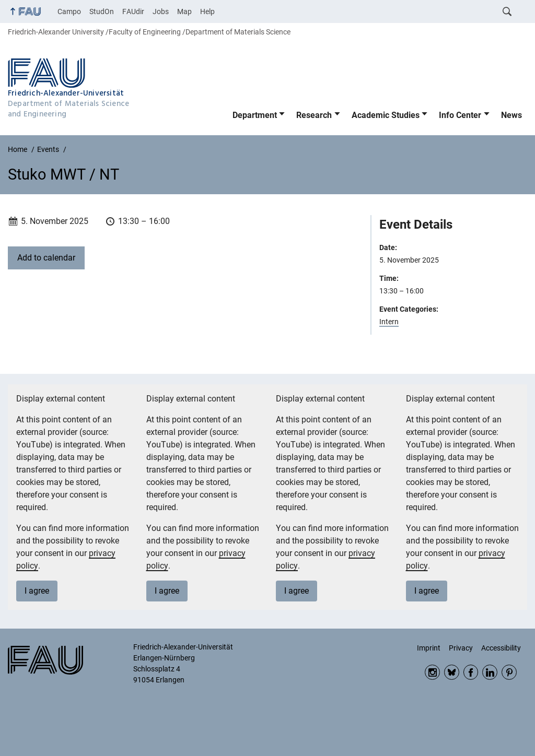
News (511, 115)
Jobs (161, 11)
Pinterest (509, 672)
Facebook (471, 672)
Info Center (460, 115)
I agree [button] (37, 591)
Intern (389, 322)
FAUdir (133, 11)
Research (314, 115)
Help (207, 11)
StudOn (102, 11)
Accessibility (501, 648)
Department (255, 115)
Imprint (429, 648)
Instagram (432, 672)
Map (184, 11)
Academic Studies (386, 115)
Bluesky (452, 672)
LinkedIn (490, 672)
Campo (69, 11)
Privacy (461, 648)
